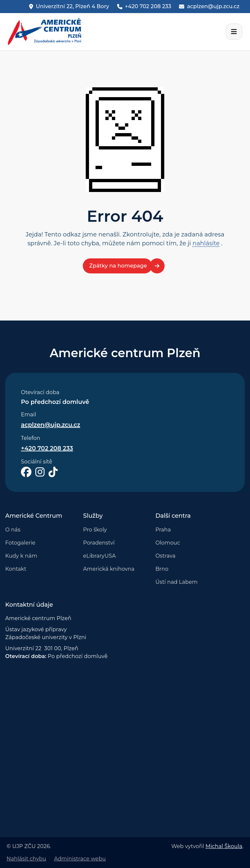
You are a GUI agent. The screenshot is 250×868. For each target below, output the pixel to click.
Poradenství (99, 543)
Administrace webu (80, 859)
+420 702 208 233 (47, 448)
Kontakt (16, 569)
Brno (162, 569)
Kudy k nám (21, 556)
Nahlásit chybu (26, 859)
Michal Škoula (224, 846)
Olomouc (168, 543)
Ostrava (165, 556)
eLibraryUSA (99, 556)
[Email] (209, 7)
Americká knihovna (109, 569)
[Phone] (144, 7)
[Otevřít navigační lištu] (234, 32)
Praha (163, 530)
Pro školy (95, 530)
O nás (13, 530)
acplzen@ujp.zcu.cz (51, 425)
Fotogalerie (20, 543)
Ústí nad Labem (177, 582)
